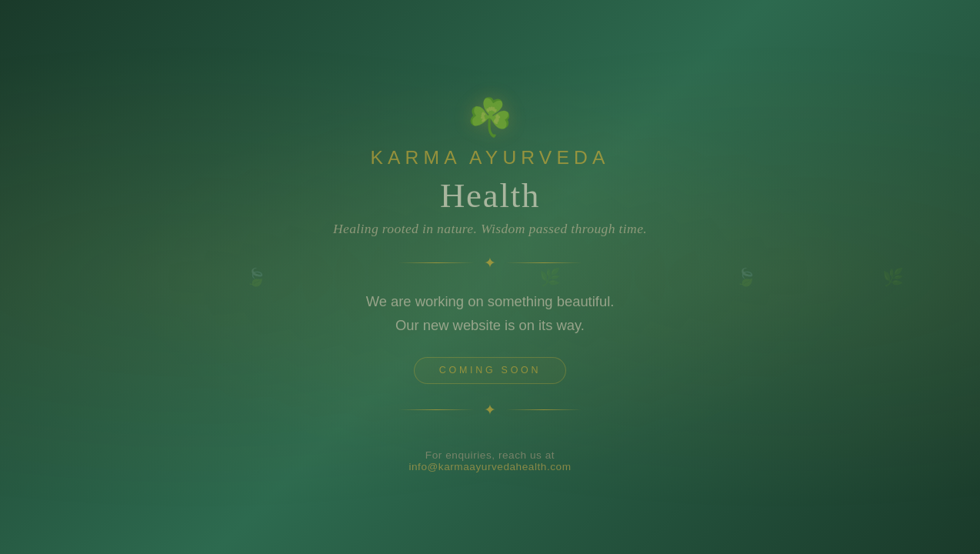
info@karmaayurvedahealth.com (490, 470)
